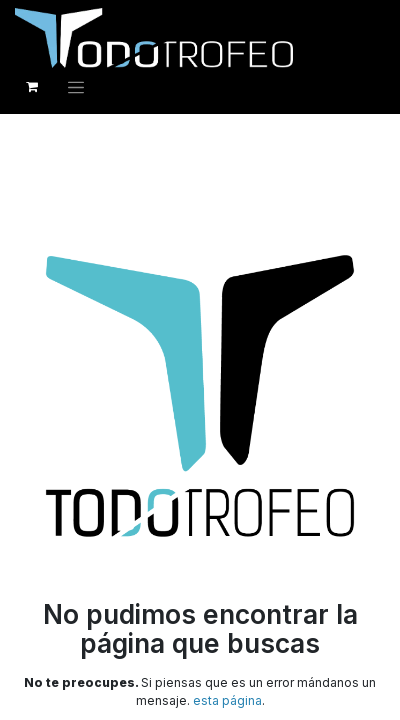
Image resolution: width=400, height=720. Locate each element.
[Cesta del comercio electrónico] (32, 87)
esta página (227, 700)
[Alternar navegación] (76, 87)
